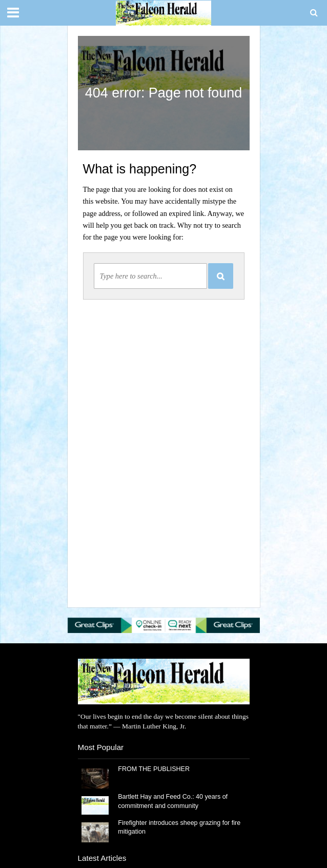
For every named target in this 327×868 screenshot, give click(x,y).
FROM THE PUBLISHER (156, 769)
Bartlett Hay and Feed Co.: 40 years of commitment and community (173, 801)
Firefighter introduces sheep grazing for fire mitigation (179, 827)
